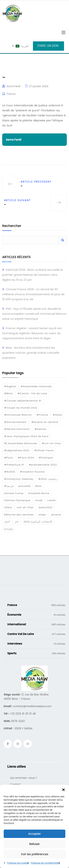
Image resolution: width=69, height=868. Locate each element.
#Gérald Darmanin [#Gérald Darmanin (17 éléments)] (17, 429)
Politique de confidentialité (45, 863)
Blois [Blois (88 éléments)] (38, 486)
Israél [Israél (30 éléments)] (39, 500)
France (11, 94)
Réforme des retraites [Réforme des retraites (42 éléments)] (19, 515)
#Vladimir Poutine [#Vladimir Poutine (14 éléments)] (32, 472)
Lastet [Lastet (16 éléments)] (52, 500)
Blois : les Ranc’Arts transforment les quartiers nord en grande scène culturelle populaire (31, 353)
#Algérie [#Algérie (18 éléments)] (10, 386)
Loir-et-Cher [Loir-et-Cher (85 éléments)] (25, 507)
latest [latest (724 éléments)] (8, 507)
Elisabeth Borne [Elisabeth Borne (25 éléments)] (39, 493)
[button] (63, 789)
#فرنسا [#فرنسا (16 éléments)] (9, 486)
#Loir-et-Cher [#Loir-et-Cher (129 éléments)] (52, 443)
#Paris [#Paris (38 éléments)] (9, 458)
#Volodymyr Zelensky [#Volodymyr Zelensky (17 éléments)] (19, 479)
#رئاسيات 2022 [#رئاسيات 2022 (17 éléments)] (48, 479)
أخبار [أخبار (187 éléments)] (7, 522)
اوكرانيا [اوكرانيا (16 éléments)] (9, 529)
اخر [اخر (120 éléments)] (17, 522)
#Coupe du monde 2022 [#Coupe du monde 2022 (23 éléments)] (21, 408)
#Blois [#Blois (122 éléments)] (8, 393)
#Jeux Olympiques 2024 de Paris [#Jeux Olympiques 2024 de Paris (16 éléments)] (26, 436)
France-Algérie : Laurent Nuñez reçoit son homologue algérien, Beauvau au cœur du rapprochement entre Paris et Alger (32, 333)
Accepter (34, 834)
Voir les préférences (34, 854)
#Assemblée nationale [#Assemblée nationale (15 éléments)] (36, 386)
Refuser (34, 844)
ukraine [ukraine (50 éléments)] (56, 515)
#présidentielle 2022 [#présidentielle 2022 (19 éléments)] (43, 465)
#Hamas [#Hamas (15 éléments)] (40, 429)
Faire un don (48, 46)
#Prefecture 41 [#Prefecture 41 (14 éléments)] (14, 465)
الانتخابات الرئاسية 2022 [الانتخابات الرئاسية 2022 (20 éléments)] (38, 522)
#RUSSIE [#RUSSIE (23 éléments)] (10, 472)
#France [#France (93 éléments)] (42, 415)
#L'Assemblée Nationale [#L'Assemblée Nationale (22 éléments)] (21, 443)
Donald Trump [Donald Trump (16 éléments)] (14, 493)
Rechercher (12, 226)
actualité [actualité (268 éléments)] (24, 486)
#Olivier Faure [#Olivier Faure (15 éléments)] (44, 450)
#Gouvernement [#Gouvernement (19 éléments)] (15, 422)
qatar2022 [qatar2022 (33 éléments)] (46, 507)
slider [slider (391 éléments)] (42, 515)
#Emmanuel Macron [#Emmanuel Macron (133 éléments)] (18, 415)
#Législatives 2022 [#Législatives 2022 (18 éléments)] (17, 450)
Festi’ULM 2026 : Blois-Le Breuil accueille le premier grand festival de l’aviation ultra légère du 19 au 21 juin (32, 275)
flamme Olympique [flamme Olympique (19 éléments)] (17, 500)
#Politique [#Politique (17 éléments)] (46, 458)
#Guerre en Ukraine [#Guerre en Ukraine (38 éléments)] (45, 422)
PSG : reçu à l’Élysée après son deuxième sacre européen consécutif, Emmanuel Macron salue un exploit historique (34, 314)
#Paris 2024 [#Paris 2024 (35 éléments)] (26, 458)
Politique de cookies (18, 863)
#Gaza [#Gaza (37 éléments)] (57, 415)
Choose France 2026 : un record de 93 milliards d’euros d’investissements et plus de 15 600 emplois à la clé (33, 294)
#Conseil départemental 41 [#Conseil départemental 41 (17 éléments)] (23, 401)
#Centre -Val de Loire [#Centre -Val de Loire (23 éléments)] (32, 393)
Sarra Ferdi (14, 86)
